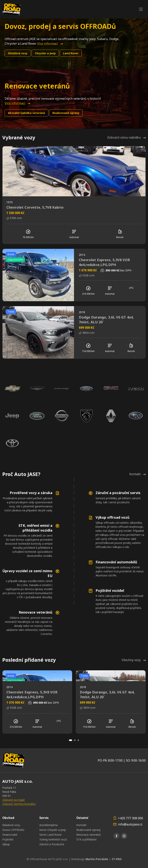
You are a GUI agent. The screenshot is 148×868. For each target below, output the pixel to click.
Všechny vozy (134, 660)
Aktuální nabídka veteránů (26, 113)
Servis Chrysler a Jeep (53, 830)
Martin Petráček (97, 859)
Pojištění (8, 839)
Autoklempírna (48, 825)
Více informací (50, 43)
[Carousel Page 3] (78, 740)
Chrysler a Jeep (45, 53)
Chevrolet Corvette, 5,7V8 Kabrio (35, 207)
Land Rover (71, 53)
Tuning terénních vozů (53, 839)
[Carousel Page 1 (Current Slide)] (71, 740)
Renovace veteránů (89, 835)
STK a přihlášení (86, 839)
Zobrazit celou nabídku (126, 137)
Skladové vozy (18, 53)
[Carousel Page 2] (75, 740)
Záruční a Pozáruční (52, 844)
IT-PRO (117, 859)
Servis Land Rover (50, 835)
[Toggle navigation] (141, 9)
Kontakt (137, 474)
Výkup (6, 844)
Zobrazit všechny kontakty (19, 804)
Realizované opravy (66, 113)
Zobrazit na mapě (13, 800)
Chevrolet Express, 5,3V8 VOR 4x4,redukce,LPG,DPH (104, 262)
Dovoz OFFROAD (13, 830)
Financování (10, 835)
